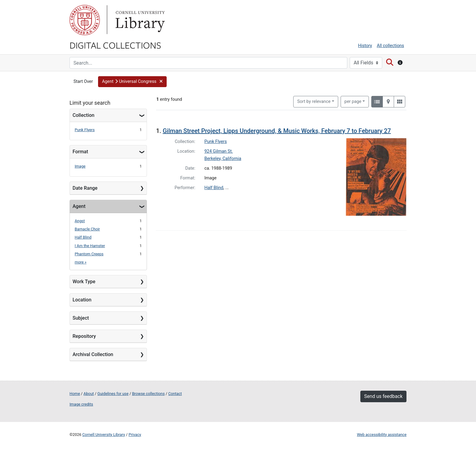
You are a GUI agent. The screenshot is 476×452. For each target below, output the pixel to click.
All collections (390, 46)
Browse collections (148, 394)
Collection (83, 115)
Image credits (81, 404)
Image (80, 166)
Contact (175, 394)
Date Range (85, 188)
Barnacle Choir (87, 229)
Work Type (84, 282)
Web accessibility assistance (382, 435)
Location (82, 300)
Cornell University (85, 20)
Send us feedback (383, 396)
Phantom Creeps (89, 254)
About (89, 394)
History (365, 46)
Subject (81, 318)
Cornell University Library (104, 435)
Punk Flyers (85, 130)
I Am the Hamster (90, 246)
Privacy (135, 435)
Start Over (83, 82)
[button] (132, 82)
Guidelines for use (113, 394)
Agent (79, 206)
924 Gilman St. (219, 151)
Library (139, 20)
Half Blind (83, 237)
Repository (84, 336)
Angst (80, 221)
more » (81, 262)
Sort (314, 102)
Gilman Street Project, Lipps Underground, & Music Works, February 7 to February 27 (277, 131)
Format (80, 152)
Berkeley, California (223, 159)
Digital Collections (115, 45)
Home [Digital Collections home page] (75, 394)
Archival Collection (93, 354)
